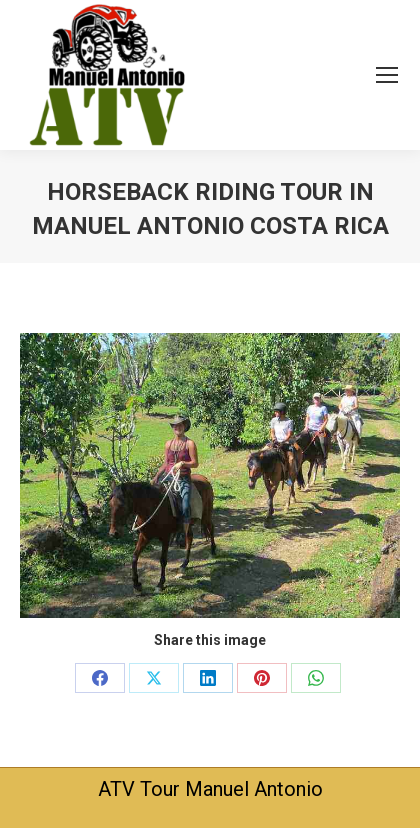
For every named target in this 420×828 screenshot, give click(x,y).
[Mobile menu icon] (387, 75)
